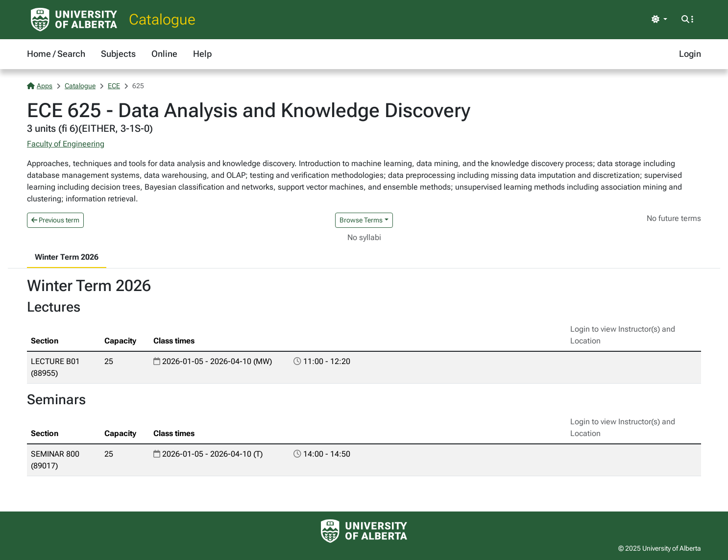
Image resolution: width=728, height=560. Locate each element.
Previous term (55, 220)
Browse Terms (361, 220)
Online (164, 54)
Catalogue (162, 19)
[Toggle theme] (659, 20)
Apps (40, 86)
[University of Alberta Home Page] (74, 20)
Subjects (118, 54)
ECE (114, 86)
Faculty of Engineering (66, 144)
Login (690, 54)
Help (202, 54)
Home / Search (56, 54)
